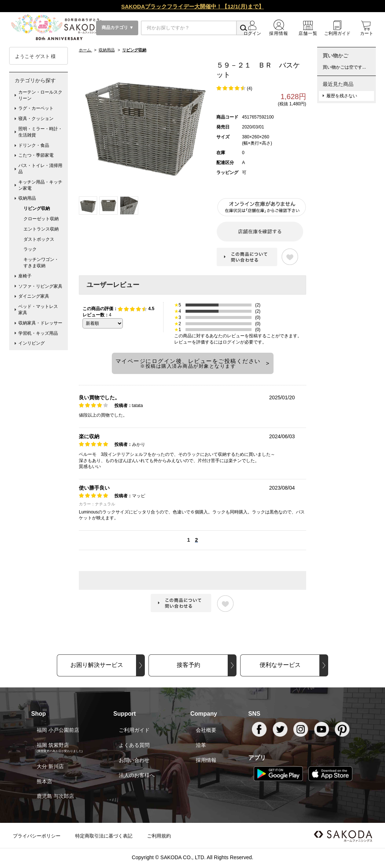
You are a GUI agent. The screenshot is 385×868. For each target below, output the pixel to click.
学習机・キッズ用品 (38, 333)
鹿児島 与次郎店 (55, 796)
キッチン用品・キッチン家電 (40, 185)
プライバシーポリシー (37, 836)
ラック (30, 249)
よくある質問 (134, 745)
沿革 (201, 745)
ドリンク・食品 (34, 145)
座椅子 (25, 276)
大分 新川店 (50, 766)
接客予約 (188, 665)
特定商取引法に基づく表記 (104, 836)
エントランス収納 (41, 229)
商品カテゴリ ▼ (117, 28)
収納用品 (27, 198)
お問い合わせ (134, 760)
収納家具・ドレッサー (40, 323)
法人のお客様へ (137, 775)
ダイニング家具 (34, 296)
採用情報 (206, 760)
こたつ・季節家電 (36, 155)
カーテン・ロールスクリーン (40, 95)
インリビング (32, 343)
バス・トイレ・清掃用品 (40, 169)
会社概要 (206, 730)
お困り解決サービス (97, 665)
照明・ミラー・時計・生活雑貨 (40, 132)
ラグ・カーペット (36, 108)
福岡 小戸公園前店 (58, 730)
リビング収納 (37, 208)
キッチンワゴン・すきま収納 (41, 263)
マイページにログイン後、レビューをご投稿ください (188, 363)
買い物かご (335, 55)
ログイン (231, 342)
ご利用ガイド (134, 730)
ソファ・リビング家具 (40, 286)
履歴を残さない (342, 96)
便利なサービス (280, 665)
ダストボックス (39, 239)
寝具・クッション (36, 119)
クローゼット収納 (41, 219)
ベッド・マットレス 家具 (40, 310)
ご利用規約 (159, 836)
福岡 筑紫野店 (53, 745)
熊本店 (44, 781)
